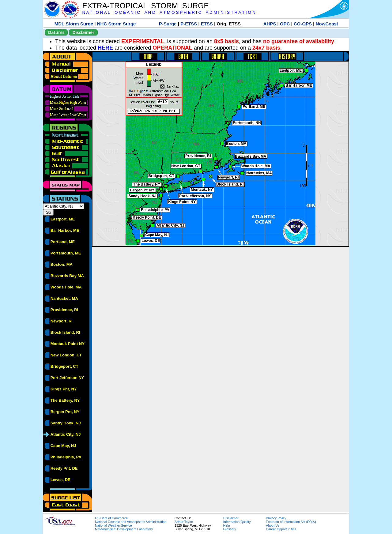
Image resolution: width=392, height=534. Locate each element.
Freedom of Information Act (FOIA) (291, 522)
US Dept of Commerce (111, 518)
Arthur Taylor (184, 522)
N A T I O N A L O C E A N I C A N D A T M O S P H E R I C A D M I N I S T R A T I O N (169, 12)
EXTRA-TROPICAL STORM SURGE (145, 6)
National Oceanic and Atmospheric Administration (131, 522)
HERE (105, 48)
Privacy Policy (276, 518)
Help (227, 525)
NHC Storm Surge (117, 24)
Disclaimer (83, 32)
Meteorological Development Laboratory (124, 529)
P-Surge (168, 24)
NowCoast (327, 24)
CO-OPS (303, 24)
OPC (285, 24)
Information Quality (237, 522)
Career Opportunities (281, 529)
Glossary (230, 529)
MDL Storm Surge (74, 24)
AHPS (270, 24)
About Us (273, 525)
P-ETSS (189, 24)
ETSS (207, 24)
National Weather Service (113, 525)
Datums (56, 32)
